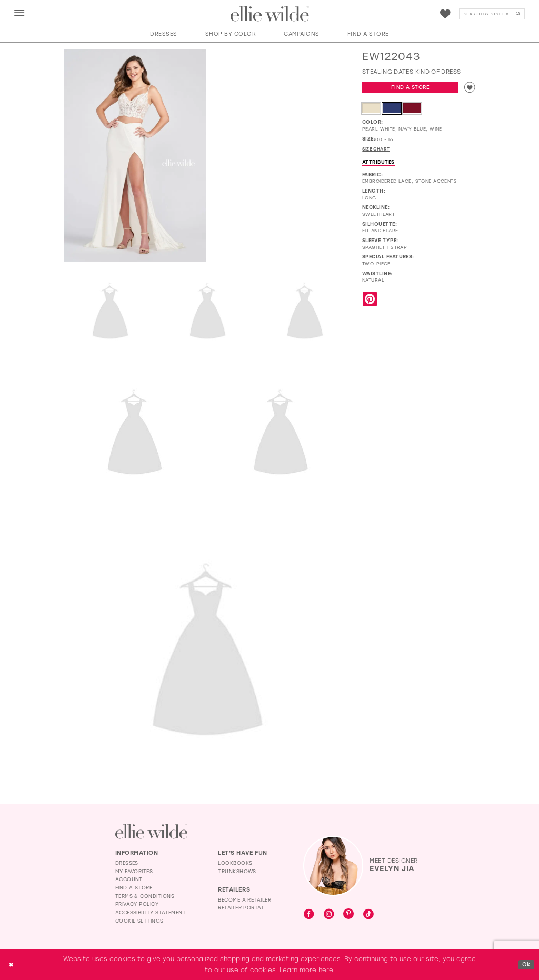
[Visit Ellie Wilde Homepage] (151, 831)
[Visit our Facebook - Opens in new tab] (309, 915)
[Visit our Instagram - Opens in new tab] (329, 915)
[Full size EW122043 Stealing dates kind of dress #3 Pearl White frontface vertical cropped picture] (208, 312)
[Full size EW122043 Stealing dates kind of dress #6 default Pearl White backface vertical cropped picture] (281, 434)
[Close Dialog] (12, 964)
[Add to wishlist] (469, 88)
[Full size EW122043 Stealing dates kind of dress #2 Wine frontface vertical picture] (110, 312)
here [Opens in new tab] (326, 970)
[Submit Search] (518, 14)
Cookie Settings (139, 921)
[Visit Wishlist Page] (445, 14)
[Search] (492, 14)
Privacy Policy (137, 904)
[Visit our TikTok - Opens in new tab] (368, 915)
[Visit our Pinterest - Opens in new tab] (348, 914)
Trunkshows (237, 871)
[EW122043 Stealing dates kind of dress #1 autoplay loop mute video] (281, 84)
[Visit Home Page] (270, 14)
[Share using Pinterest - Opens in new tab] (370, 302)
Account (129, 879)
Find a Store (410, 88)
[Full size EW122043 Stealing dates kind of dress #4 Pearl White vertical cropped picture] (305, 312)
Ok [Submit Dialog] (525, 964)
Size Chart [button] (378, 151)
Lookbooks (235, 863)
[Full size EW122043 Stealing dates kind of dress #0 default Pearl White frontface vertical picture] (135, 156)
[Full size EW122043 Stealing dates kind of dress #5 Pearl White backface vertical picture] (135, 434)
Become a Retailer (244, 900)
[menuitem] (19, 13)
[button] (19, 14)
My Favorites (134, 871)
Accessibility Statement (151, 912)
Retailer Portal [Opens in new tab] (241, 908)
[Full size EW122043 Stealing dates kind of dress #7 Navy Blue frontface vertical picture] (208, 654)
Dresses (127, 863)
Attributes (378, 164)
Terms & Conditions (145, 896)
